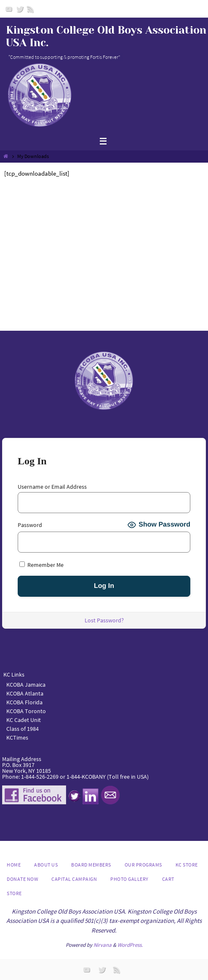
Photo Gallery (129, 879)
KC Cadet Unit (24, 720)
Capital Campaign (74, 879)
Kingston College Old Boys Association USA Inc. (106, 36)
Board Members (91, 865)
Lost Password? (104, 620)
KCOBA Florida (24, 702)
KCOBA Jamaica (27, 685)
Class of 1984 (23, 729)
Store (14, 893)
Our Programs (143, 865)
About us (46, 865)
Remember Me (41, 565)
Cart (168, 879)
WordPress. (130, 945)
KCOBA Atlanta (25, 693)
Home (14, 865)
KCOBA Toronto (26, 711)
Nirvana (103, 945)
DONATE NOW (22, 879)
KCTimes (17, 738)
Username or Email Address (52, 487)
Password (30, 525)
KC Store (187, 865)
